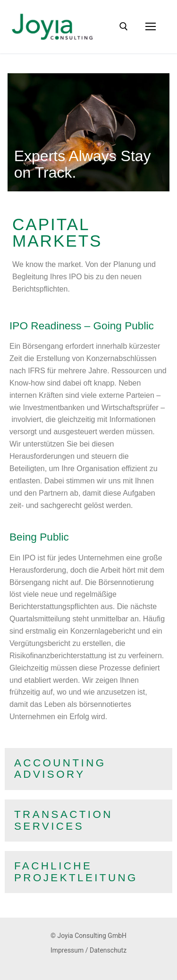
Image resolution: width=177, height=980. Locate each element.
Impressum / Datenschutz (88, 950)
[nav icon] (151, 27)
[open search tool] (124, 26)
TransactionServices (63, 820)
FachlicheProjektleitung (76, 872)
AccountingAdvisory (60, 769)
